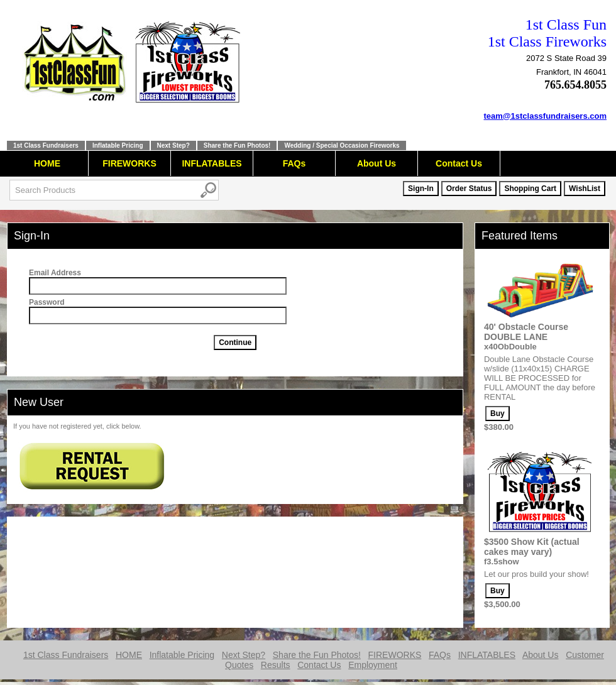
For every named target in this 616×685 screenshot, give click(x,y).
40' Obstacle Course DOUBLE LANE (526, 332)
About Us (377, 163)
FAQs (294, 163)
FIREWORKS (129, 163)
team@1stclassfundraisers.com (546, 116)
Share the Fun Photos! (237, 145)
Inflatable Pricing (118, 145)
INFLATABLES (212, 163)
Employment (373, 665)
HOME (47, 163)
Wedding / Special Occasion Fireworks (342, 145)
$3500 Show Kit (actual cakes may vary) (532, 547)
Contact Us (459, 163)
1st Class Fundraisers (46, 145)
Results (276, 665)
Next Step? (173, 145)
